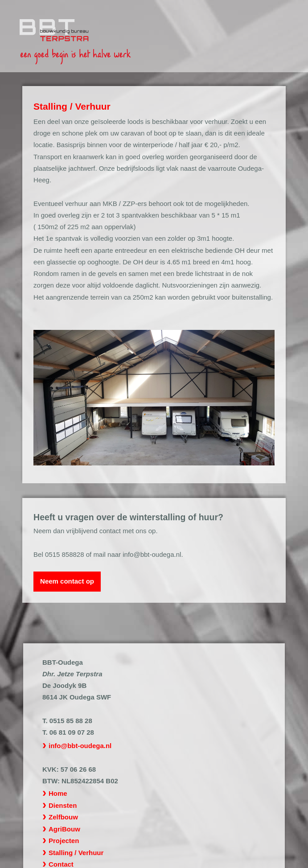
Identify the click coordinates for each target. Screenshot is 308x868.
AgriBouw (64, 829)
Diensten (63, 805)
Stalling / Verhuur (76, 853)
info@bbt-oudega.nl (80, 746)
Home (58, 793)
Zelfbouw (63, 817)
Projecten (64, 841)
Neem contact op (67, 581)
